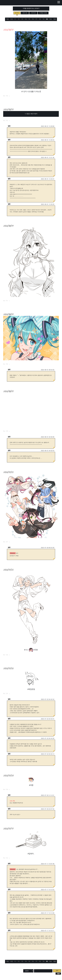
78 (40, 19)
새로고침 (25, 13)
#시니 (26, 650)
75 (29, 19)
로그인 (17, 13)
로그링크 (9, 96)
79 (43, 19)
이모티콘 (33, 13)
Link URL (12, 801)
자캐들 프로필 (43, 13)
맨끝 (55, 19)
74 (26, 19)
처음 (7, 19)
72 (19, 19)
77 (36, 19)
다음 (50, 19)
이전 (12, 19)
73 (22, 19)
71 (15, 19)
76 (33, 19)
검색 (57, 971)
